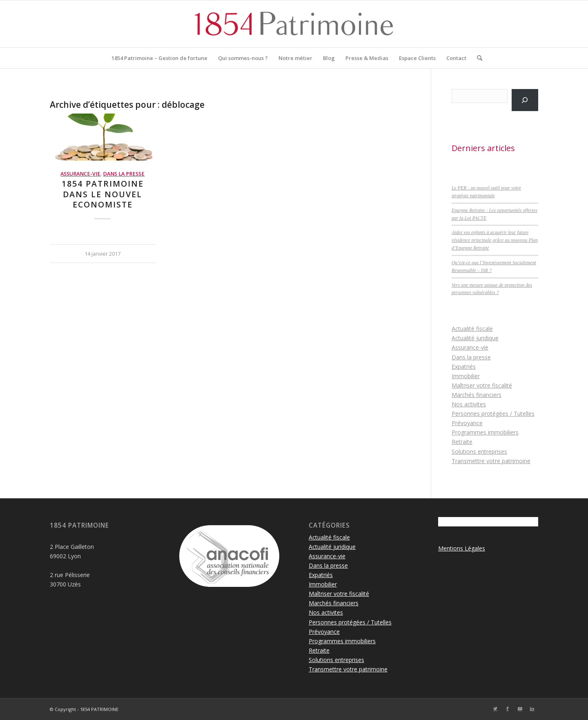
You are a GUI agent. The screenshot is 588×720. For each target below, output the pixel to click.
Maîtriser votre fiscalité (482, 385)
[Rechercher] (477, 58)
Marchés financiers (477, 395)
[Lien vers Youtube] (520, 709)
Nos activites (469, 404)
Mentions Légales (462, 548)
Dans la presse (124, 174)
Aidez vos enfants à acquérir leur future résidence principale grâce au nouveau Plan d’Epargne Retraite (495, 240)
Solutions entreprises (479, 451)
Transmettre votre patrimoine (491, 461)
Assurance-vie (80, 174)
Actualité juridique (475, 338)
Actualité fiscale (472, 329)
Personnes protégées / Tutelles (493, 413)
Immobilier (466, 376)
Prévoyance (467, 423)
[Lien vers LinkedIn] (532, 709)
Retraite (462, 442)
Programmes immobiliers (485, 432)
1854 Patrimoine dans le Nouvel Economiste (103, 194)
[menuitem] (159, 58)
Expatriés (464, 367)
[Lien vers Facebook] (508, 709)
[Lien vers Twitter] (495, 709)
